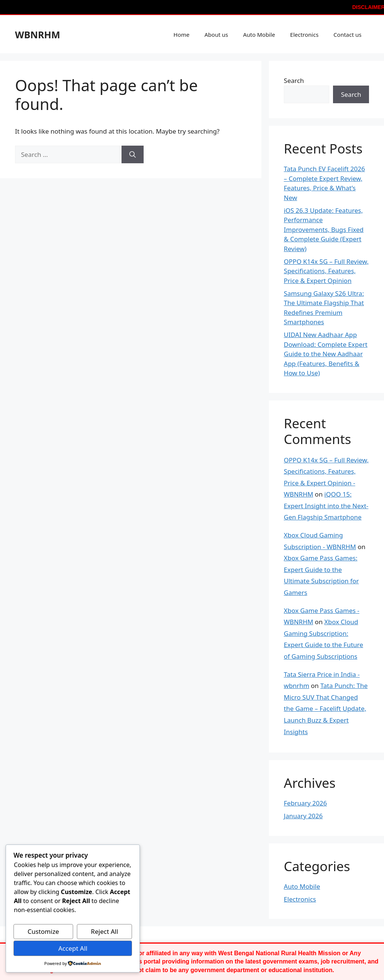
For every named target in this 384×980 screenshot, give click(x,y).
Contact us (347, 35)
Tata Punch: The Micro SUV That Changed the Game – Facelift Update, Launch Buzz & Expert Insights (326, 708)
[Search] (133, 155)
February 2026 (305, 803)
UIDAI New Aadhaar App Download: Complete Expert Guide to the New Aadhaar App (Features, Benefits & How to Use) (326, 354)
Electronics (304, 35)
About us (216, 35)
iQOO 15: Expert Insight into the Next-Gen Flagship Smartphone (326, 506)
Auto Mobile (259, 35)
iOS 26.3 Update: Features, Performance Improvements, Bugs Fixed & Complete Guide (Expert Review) (324, 230)
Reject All (104, 931)
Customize (43, 931)
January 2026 (303, 816)
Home (182, 35)
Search (294, 81)
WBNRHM (37, 35)
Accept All (73, 948)
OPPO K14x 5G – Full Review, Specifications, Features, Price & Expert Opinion (326, 271)
